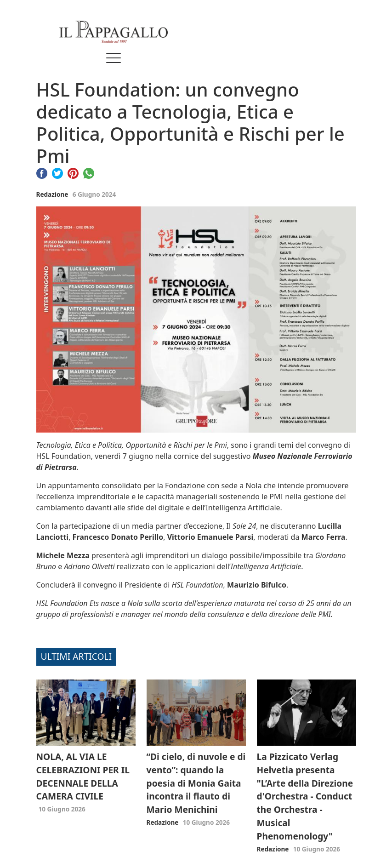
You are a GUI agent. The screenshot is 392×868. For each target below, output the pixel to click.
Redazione (52, 194)
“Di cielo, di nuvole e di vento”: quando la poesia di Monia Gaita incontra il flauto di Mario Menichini (196, 783)
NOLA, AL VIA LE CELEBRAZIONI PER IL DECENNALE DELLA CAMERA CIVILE (83, 776)
